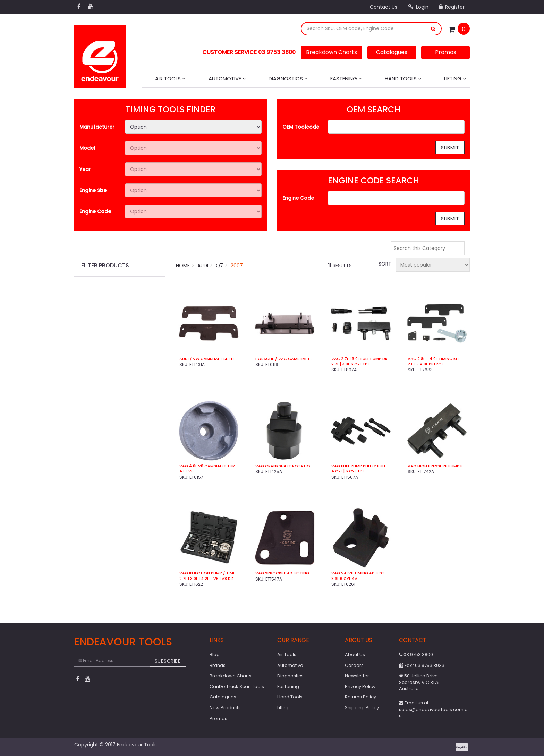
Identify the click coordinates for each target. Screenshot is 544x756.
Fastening (346, 79)
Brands (218, 665)
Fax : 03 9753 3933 (422, 665)
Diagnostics (288, 79)
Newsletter (357, 676)
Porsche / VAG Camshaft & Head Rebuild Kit (285, 359)
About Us (355, 655)
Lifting (455, 79)
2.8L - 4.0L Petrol (426, 364)
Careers (354, 665)
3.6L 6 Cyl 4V (344, 579)
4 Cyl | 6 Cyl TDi (347, 471)
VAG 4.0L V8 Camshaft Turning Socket (209, 466)
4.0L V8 (186, 471)
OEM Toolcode (301, 127)
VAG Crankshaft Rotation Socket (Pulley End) (285, 466)
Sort (384, 264)
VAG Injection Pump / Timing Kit (209, 573)
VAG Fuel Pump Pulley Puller (361, 466)
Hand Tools (403, 79)
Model (87, 148)
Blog (215, 655)
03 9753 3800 (416, 655)
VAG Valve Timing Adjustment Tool (361, 573)
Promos (446, 52)
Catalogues (392, 52)
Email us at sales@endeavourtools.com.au (433, 709)
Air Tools (170, 79)
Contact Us (384, 7)
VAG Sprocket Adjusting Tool (285, 573)
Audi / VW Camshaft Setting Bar (209, 359)
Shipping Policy (362, 708)
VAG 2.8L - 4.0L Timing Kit (433, 359)
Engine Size (93, 190)
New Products (225, 708)
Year (85, 169)
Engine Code (95, 211)
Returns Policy (360, 697)
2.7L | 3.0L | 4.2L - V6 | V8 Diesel (209, 579)
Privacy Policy (360, 687)
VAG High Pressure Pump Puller (437, 466)
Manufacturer (97, 127)
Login (418, 7)
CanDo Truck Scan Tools (237, 687)
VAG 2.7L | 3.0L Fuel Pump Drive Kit (361, 359)
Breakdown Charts (331, 52)
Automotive (227, 79)
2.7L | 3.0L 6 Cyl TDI (350, 364)
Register (452, 7)
